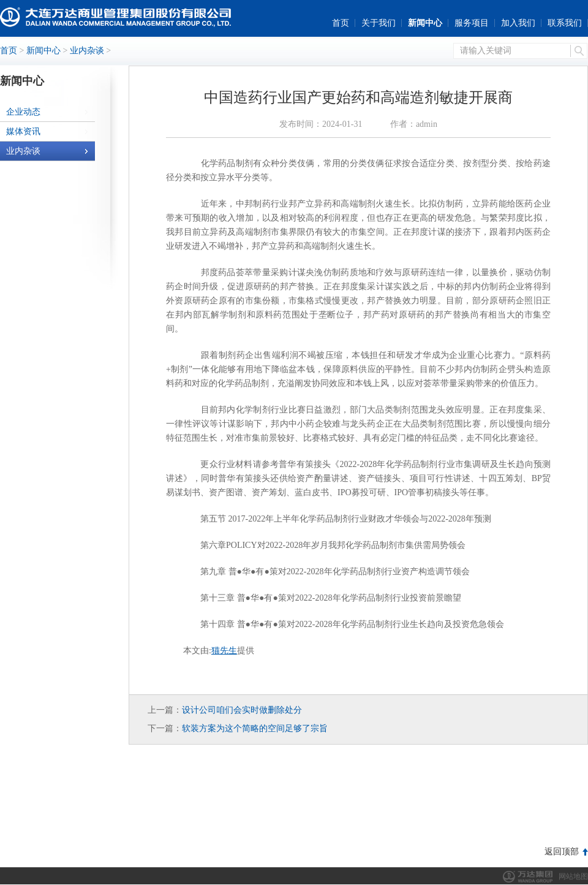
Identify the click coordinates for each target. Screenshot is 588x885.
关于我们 (379, 23)
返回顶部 (562, 852)
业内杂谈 (87, 51)
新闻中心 (425, 23)
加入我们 (518, 23)
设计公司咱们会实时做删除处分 (242, 710)
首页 (341, 23)
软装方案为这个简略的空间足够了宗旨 (255, 728)
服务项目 (472, 23)
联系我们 (565, 23)
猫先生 (224, 651)
